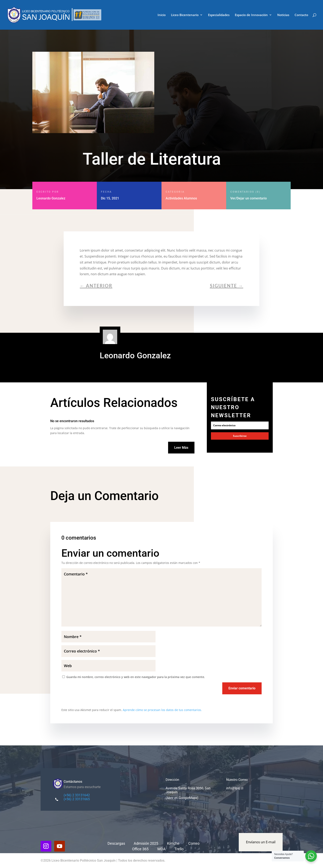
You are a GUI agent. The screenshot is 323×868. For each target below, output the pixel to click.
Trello (179, 849)
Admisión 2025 (146, 843)
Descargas (116, 843)
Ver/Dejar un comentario (256, 195)
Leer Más (181, 448)
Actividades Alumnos (181, 198)
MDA (161, 849)
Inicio (162, 15)
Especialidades (219, 15)
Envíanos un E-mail (261, 842)
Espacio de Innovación (251, 15)
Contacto (301, 15)
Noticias (283, 15)
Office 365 (140, 849)
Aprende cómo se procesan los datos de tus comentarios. (162, 710)
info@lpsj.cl (235, 788)
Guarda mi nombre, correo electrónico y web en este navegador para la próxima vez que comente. (136, 677)
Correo (194, 843)
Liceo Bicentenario (185, 15)
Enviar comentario (242, 688)
